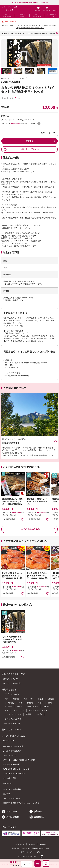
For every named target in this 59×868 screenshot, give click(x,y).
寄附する (30, 141)
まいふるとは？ (10, 755)
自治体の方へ (38, 817)
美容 (6, 710)
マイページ (9, 811)
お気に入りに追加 (56, 441)
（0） (19, 98)
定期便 (29, 714)
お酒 (20, 703)
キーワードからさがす (12, 683)
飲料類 (30, 703)
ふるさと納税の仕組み (12, 751)
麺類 (50, 703)
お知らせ (36, 811)
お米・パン (28, 699)
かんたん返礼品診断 (11, 764)
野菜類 (51, 699)
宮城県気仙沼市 (8, 593)
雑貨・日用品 (33, 707)
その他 (39, 714)
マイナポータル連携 (11, 798)
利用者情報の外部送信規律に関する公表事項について (31, 848)
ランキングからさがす (12, 719)
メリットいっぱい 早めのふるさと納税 (19, 760)
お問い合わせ (10, 817)
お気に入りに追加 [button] (23, 519)
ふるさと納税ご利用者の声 (14, 773)
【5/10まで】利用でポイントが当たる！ (30, 3)
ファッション (19, 710)
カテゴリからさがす (11, 694)
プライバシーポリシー (29, 852)
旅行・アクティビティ (38, 710)
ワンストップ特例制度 (12, 789)
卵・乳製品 (9, 703)
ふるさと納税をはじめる (52, 16)
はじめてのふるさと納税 (13, 746)
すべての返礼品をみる (30, 529)
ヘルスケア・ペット (13, 714)
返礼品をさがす (22, 16)
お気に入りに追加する (21, 149)
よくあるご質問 (10, 778)
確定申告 (7, 794)
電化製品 (47, 707)
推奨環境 (32, 845)
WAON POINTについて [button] (39, 124)
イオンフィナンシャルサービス (29, 856)
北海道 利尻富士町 (11, 82)
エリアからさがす (11, 679)
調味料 (20, 707)
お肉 (6, 699)
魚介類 (16, 699)
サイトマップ (19, 845)
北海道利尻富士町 (9, 519)
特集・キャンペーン (37, 16)
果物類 (40, 699)
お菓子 (40, 703)
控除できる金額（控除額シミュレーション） (22, 803)
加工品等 (8, 707)
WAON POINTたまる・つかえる (16, 769)
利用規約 (43, 845)
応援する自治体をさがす (7, 16)
